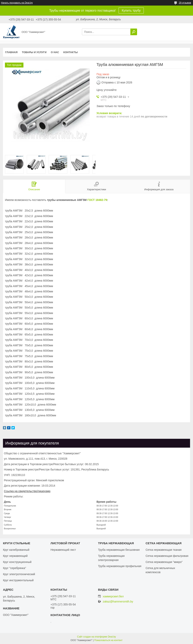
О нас (55, 52)
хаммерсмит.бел (113, 596)
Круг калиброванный (16, 550)
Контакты (71, 52)
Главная (11, 52)
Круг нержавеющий (15, 556)
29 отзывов (185, 3)
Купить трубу (131, 11)
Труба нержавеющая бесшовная (119, 550)
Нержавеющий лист (63, 550)
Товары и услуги (34, 52)
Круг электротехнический (19, 574)
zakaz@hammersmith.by (118, 602)
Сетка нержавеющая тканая (163, 550)
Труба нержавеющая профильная (120, 566)
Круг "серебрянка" (14, 568)
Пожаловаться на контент (108, 640)
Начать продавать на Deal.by (17, 3)
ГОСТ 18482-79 (97, 200)
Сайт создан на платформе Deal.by (97, 637)
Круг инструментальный (18, 580)
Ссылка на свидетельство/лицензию (27, 491)
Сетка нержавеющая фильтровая (167, 556)
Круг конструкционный (17, 562)
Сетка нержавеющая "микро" (164, 562)
